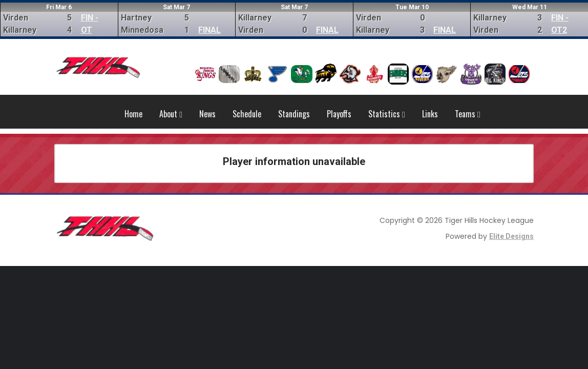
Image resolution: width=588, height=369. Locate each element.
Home (133, 114)
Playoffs (339, 114)
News (207, 114)
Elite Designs (511, 236)
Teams (468, 114)
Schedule (247, 114)
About (171, 114)
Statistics (387, 114)
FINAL (209, 30)
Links (430, 114)
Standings (294, 114)
